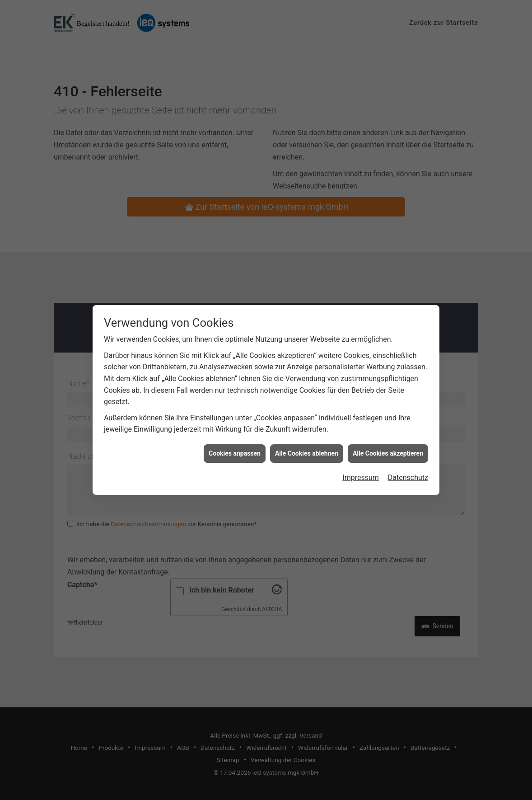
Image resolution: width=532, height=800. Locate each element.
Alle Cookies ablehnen (307, 444)
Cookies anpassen (235, 444)
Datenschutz (408, 468)
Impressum (361, 468)
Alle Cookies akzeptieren (388, 444)
